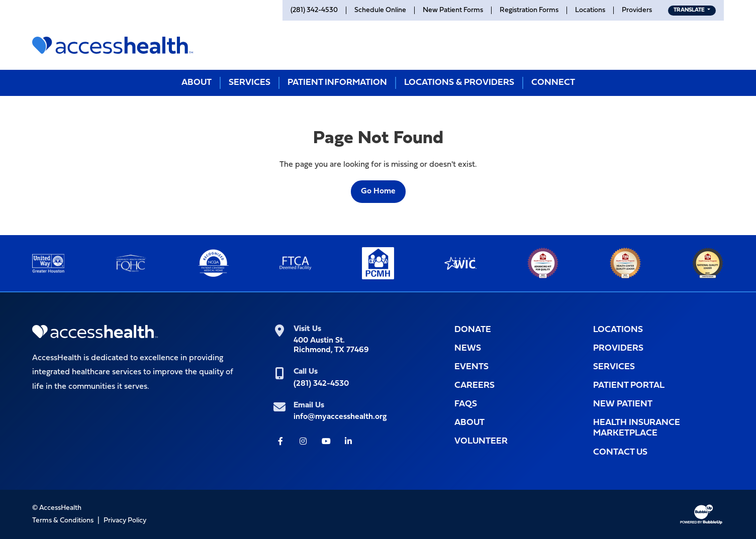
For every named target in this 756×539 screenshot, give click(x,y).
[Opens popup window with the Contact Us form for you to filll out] (658, 452)
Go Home (378, 191)
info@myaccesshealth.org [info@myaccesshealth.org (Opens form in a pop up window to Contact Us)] (340, 417)
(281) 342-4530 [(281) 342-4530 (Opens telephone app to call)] (321, 384)
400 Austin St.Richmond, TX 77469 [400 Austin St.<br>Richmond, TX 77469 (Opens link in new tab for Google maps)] (331, 345)
